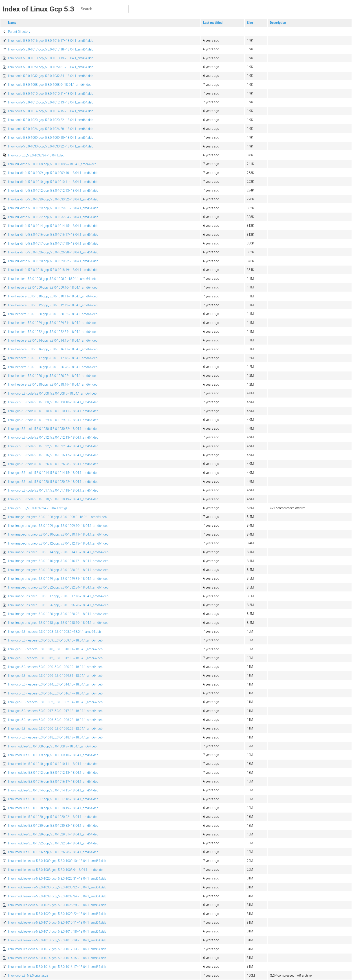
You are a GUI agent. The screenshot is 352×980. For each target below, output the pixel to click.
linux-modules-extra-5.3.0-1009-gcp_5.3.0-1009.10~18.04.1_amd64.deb (57, 861)
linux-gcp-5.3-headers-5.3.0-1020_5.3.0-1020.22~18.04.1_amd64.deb (55, 729)
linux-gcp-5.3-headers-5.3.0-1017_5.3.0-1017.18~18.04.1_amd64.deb (55, 711)
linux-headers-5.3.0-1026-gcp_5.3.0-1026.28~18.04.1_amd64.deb (53, 367)
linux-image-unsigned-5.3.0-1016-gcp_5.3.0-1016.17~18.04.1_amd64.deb (58, 561)
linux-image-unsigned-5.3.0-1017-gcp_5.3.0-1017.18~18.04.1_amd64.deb (58, 596)
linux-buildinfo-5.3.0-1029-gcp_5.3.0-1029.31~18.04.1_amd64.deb (53, 208)
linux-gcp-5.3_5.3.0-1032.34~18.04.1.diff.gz (38, 508)
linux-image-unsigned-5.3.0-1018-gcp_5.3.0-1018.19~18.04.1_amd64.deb (58, 623)
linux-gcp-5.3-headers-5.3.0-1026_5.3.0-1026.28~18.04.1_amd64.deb (55, 720)
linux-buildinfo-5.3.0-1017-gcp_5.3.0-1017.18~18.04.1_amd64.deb (53, 244)
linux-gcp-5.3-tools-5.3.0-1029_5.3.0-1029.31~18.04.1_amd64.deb (53, 420)
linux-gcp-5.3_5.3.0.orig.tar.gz (28, 976)
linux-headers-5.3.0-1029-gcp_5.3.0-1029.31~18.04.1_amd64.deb (53, 323)
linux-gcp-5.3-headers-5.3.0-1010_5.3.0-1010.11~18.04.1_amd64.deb (55, 649)
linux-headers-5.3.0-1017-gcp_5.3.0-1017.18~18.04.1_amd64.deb (53, 358)
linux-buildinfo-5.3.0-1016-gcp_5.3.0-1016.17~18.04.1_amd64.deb (53, 235)
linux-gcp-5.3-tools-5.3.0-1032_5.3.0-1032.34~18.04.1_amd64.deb (53, 446)
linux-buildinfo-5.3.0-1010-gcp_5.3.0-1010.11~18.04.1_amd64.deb (53, 182)
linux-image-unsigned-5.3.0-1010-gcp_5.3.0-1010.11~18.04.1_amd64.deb (58, 534)
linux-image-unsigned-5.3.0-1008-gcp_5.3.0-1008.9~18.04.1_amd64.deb (57, 517)
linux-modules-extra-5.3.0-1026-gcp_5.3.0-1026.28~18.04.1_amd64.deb (57, 905)
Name (12, 23)
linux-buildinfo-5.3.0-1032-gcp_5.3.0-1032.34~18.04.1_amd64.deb (53, 217)
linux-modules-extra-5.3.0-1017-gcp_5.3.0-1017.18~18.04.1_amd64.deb (57, 932)
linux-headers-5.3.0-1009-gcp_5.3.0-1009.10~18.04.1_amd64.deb (53, 288)
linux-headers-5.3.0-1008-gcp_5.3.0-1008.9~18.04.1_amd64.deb (52, 279)
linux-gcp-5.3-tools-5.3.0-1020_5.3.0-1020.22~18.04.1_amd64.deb (53, 482)
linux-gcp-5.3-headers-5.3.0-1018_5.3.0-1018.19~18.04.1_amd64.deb (55, 737)
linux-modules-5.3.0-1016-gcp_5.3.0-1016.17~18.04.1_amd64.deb (53, 782)
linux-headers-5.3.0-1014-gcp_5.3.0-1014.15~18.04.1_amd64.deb (53, 341)
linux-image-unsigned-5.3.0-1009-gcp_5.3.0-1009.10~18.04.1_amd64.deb (58, 526)
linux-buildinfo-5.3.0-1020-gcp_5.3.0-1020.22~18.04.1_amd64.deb (53, 261)
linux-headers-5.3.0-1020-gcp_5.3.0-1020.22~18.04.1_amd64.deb (53, 376)
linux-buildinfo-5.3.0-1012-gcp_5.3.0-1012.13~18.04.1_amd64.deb (53, 191)
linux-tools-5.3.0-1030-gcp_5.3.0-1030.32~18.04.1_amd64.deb (51, 146)
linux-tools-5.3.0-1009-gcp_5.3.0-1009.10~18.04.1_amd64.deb (51, 138)
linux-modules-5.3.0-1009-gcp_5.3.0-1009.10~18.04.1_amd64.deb (53, 755)
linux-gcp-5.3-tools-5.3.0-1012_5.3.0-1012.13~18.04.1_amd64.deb (53, 437)
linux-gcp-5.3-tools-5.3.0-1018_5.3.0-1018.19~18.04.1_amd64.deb (53, 499)
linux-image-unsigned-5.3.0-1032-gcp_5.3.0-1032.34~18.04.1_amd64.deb (58, 587)
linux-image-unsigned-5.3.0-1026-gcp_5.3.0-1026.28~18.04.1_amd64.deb (58, 605)
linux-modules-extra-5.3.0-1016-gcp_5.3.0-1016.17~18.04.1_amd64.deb (57, 967)
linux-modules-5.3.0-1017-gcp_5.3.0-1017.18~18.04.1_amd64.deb (53, 799)
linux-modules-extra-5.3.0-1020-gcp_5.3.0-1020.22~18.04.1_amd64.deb (57, 914)
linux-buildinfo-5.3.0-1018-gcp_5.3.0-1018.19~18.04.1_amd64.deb (53, 270)
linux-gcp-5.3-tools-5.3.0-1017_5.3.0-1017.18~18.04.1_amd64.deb (53, 490)
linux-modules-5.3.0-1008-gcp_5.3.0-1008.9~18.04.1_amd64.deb (52, 746)
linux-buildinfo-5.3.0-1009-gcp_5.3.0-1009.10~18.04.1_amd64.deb (53, 173)
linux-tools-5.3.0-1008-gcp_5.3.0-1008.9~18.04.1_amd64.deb (50, 85)
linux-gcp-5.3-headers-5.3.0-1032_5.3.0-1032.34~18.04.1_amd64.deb (55, 702)
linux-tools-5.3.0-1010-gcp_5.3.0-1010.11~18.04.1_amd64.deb (51, 94)
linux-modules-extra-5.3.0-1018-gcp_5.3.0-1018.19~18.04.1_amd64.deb (57, 940)
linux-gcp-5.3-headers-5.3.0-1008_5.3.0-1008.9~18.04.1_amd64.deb (54, 632)
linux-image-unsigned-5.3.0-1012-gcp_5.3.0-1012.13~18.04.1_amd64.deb (58, 543)
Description (278, 23)
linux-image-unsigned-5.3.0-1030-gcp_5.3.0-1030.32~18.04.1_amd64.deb (58, 570)
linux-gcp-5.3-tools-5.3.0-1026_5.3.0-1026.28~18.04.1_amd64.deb (53, 464)
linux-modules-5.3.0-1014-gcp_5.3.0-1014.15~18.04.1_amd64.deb (53, 790)
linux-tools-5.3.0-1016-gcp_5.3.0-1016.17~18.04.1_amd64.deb (51, 41)
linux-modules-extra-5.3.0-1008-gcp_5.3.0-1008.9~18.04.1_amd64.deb (56, 870)
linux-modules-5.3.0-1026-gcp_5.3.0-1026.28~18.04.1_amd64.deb (53, 852)
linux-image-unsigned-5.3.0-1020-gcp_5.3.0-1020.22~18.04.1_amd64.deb (58, 614)
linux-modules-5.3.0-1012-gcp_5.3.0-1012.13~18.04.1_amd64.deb (53, 773)
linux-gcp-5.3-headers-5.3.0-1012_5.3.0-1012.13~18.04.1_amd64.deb (55, 658)
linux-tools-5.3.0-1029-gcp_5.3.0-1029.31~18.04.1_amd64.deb (51, 67)
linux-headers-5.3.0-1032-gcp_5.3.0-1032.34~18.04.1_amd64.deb (53, 332)
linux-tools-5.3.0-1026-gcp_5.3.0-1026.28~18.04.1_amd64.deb (51, 129)
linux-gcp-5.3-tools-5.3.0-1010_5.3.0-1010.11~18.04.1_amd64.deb (53, 411)
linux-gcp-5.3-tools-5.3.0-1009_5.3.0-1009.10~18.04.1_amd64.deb (53, 402)
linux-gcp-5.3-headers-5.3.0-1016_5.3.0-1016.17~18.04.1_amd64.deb (55, 693)
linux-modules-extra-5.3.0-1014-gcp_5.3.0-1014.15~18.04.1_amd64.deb (57, 958)
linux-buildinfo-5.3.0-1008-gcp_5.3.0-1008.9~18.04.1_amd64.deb (52, 164)
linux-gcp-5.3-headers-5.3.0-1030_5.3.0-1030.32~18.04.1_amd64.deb (55, 667)
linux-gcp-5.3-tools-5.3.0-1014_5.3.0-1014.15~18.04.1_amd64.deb (53, 473)
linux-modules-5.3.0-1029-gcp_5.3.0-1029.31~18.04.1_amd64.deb (53, 834)
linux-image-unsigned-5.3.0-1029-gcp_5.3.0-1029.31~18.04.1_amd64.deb (58, 579)
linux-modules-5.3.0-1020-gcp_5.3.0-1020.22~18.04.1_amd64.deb (53, 817)
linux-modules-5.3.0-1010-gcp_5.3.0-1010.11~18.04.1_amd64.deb (53, 764)
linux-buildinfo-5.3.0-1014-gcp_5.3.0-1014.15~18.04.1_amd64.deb (53, 226)
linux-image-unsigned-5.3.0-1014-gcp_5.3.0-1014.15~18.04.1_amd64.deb (58, 552)
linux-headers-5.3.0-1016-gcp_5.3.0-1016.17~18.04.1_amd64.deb (53, 349)
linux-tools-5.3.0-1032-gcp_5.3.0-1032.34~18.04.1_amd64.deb (51, 76)
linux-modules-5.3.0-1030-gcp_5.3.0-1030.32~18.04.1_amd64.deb (53, 826)
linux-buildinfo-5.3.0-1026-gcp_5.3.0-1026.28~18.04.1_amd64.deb (53, 252)
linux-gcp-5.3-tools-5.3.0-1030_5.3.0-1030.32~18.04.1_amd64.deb (53, 429)
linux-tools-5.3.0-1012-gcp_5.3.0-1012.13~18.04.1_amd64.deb (51, 102)
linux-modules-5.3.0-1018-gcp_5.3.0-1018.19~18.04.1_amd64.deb (53, 808)
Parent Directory (19, 32)
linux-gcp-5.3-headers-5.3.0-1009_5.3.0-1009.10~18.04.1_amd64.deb (55, 640)
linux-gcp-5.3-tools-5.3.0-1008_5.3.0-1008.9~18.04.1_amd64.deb (52, 393)
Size (250, 23)
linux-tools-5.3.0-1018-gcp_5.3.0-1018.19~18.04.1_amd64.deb (51, 58)
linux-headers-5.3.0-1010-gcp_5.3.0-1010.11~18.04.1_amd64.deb (53, 296)
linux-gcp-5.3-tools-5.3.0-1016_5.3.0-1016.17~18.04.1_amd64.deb (53, 455)
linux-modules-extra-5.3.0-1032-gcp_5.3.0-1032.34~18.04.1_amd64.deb (57, 896)
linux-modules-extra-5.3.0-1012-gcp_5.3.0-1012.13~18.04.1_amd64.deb (57, 949)
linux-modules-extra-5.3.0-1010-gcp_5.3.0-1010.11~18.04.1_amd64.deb (57, 923)
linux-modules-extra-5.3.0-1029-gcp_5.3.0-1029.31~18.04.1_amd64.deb (57, 879)
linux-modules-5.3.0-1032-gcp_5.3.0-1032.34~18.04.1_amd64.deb (53, 843)
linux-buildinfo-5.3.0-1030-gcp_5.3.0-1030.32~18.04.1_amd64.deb (53, 199)
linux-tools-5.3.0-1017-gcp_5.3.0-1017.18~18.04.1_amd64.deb (51, 49)
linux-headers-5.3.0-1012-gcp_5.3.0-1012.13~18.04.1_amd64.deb (53, 305)
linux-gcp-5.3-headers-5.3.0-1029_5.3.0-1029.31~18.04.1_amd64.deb (55, 676)
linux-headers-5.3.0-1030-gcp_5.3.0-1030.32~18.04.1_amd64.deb (53, 314)
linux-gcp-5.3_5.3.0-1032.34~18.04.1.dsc (36, 155)
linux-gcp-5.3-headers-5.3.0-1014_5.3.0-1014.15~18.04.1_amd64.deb (55, 684)
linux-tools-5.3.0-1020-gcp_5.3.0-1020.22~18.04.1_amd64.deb (51, 120)
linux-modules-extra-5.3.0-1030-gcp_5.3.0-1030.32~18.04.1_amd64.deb (57, 887)
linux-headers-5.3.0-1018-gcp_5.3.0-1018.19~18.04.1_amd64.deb (53, 385)
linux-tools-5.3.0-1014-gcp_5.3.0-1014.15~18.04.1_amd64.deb (51, 111)
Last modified (213, 23)
